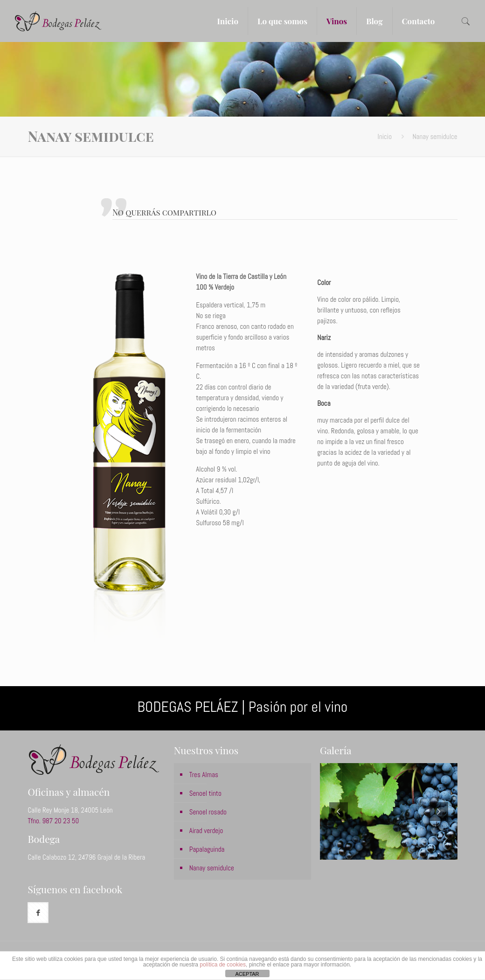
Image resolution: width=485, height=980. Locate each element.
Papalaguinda (207, 849)
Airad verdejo (206, 831)
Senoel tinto (205, 793)
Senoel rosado (208, 812)
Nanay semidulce (212, 868)
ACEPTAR (247, 974)
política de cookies (223, 965)
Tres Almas (204, 775)
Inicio (385, 136)
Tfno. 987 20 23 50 (53, 821)
